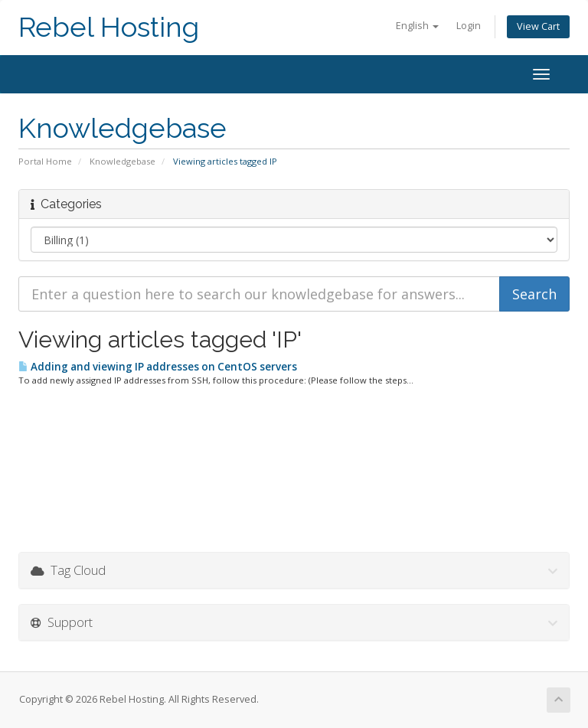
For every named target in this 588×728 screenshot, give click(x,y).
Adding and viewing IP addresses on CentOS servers (158, 367)
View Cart (538, 26)
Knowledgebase (122, 161)
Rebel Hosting (109, 27)
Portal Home (45, 161)
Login (469, 26)
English (417, 26)
